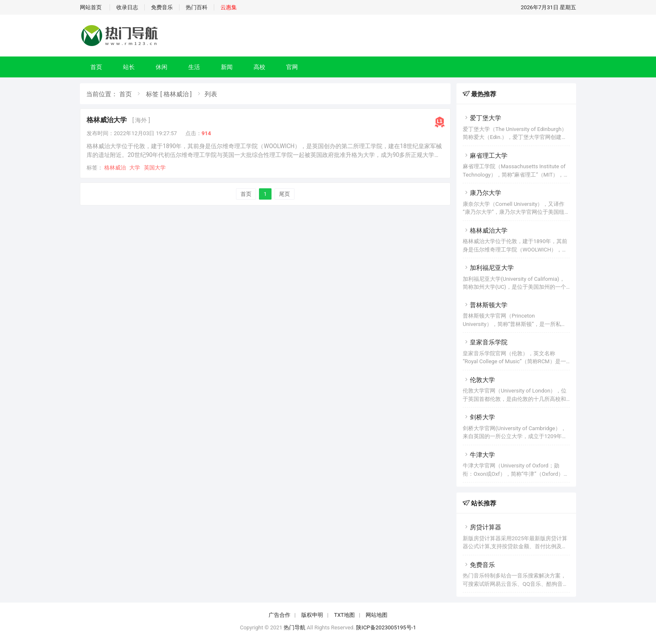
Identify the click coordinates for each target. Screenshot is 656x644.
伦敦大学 (479, 380)
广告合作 (279, 615)
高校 (259, 67)
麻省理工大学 (485, 156)
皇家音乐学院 (485, 342)
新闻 (227, 67)
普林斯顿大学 (485, 305)
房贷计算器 (482, 527)
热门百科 (197, 7)
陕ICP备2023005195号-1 (386, 627)
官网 (292, 67)
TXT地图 (344, 615)
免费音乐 (162, 7)
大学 (135, 168)
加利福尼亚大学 (488, 268)
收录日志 (127, 7)
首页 (96, 67)
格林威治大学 (107, 120)
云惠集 (229, 7)
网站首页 (91, 7)
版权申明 (312, 615)
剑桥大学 (479, 417)
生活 (194, 67)
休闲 (161, 67)
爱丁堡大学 (482, 118)
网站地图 (377, 615)
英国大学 (155, 168)
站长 (129, 67)
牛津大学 (479, 455)
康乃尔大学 (482, 193)
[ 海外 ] (141, 120)
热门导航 (295, 627)
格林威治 (115, 168)
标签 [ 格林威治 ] (169, 94)
